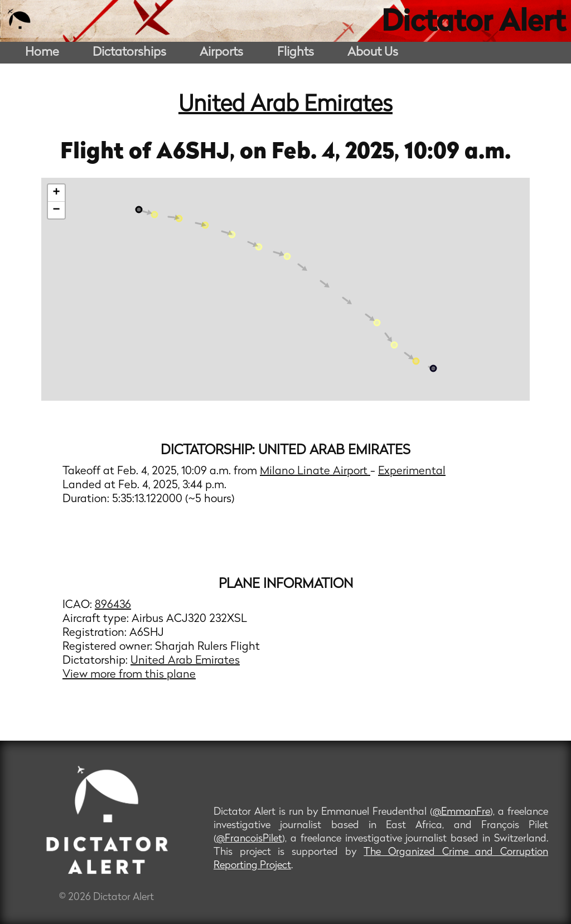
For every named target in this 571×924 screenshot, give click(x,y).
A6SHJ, (198, 153)
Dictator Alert (473, 23)
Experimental (412, 471)
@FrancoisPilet (249, 839)
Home (42, 53)
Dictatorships (129, 53)
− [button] (57, 210)
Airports (221, 53)
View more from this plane (129, 675)
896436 (113, 605)
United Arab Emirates (285, 105)
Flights (296, 53)
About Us (373, 53)
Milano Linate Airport (315, 471)
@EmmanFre (461, 812)
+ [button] (57, 193)
